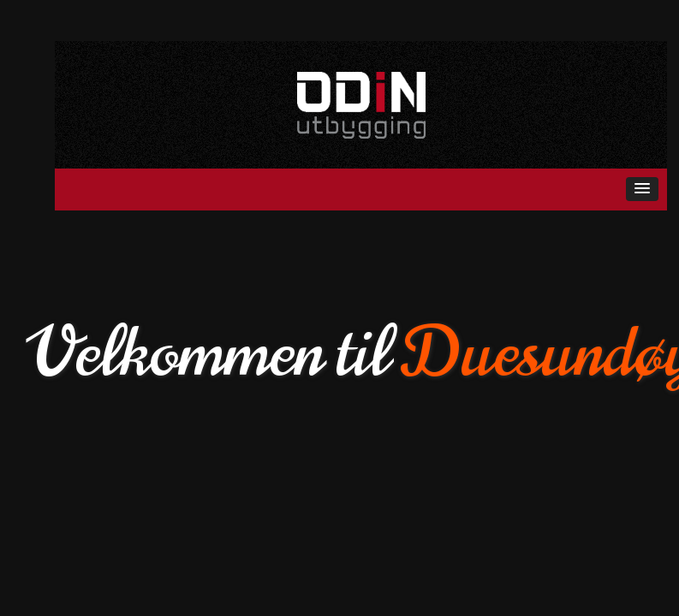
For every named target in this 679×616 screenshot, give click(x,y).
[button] (642, 189)
